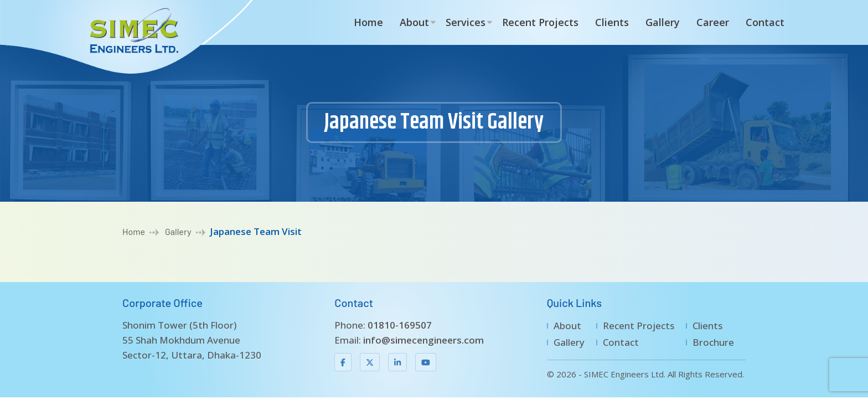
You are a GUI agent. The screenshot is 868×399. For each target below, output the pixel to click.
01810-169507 (400, 325)
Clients (612, 22)
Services (466, 22)
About (414, 22)
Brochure (713, 342)
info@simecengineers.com (423, 340)
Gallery (663, 22)
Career (713, 22)
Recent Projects (540, 22)
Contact (765, 22)
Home (368, 22)
